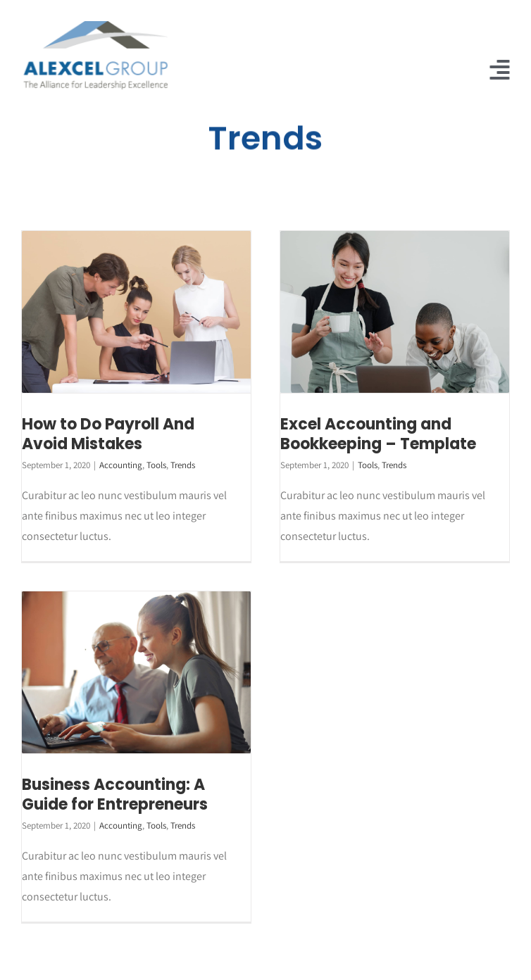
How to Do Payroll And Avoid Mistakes (108, 434)
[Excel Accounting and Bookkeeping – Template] (395, 312)
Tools (156, 465)
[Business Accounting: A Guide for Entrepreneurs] (136, 672)
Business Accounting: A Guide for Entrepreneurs (115, 795)
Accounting (121, 465)
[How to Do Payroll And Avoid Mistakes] (136, 312)
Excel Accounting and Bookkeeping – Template (378, 434)
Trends (183, 465)
